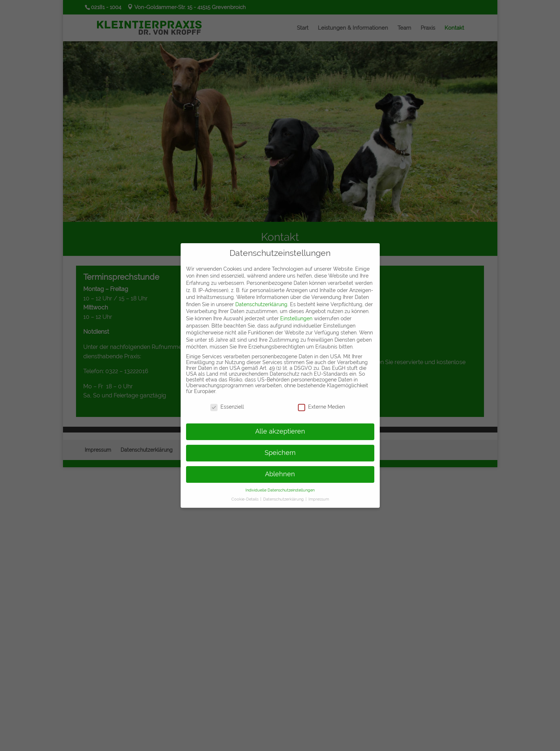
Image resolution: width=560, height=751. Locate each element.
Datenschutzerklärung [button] (284, 494)
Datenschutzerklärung (261, 300)
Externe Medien (321, 402)
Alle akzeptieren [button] (280, 427)
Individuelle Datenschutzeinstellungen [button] (280, 486)
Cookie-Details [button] (245, 494)
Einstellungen (296, 314)
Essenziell (227, 402)
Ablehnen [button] (280, 470)
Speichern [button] (280, 448)
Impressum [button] (319, 494)
